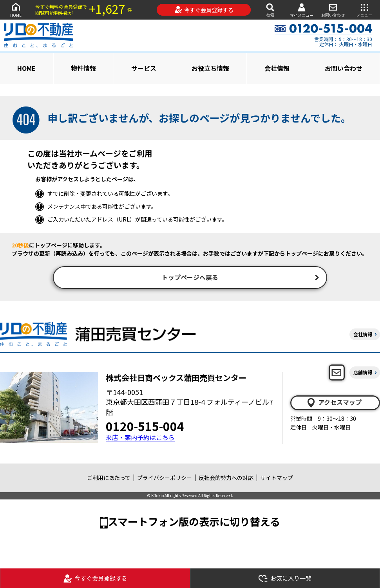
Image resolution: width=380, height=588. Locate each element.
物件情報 (83, 68)
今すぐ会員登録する (204, 10)
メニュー (364, 10)
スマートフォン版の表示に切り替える (194, 522)
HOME (16, 10)
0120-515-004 (145, 427)
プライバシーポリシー (165, 478)
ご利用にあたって (109, 478)
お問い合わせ (333, 10)
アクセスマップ (334, 403)
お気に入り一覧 (285, 578)
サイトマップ (277, 478)
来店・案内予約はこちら (140, 438)
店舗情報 (363, 373)
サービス (144, 68)
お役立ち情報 (210, 68)
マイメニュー (302, 10)
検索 (270, 10)
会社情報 (277, 68)
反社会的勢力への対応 (226, 478)
